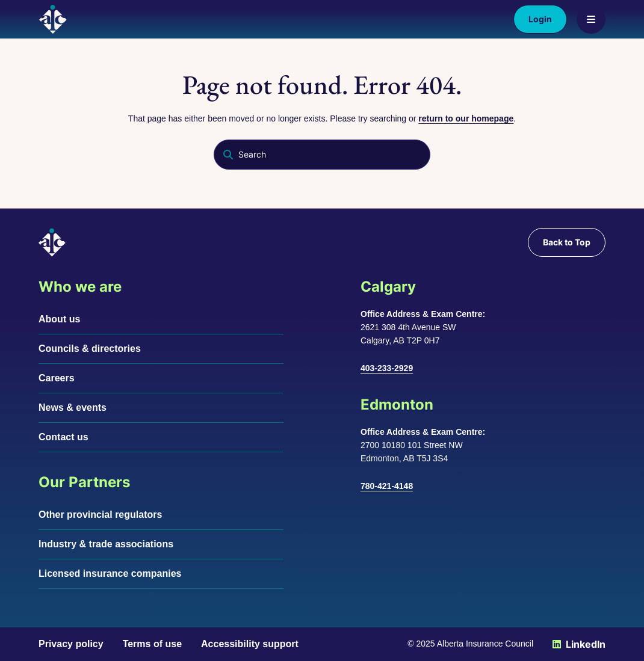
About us (59, 319)
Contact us (63, 437)
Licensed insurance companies (110, 573)
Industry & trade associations (106, 544)
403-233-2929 (387, 368)
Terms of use (152, 644)
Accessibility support (250, 644)
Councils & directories (90, 349)
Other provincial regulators (100, 515)
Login (540, 19)
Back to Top (567, 242)
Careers (57, 378)
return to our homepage (466, 118)
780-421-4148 (387, 486)
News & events (73, 407)
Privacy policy (71, 644)
